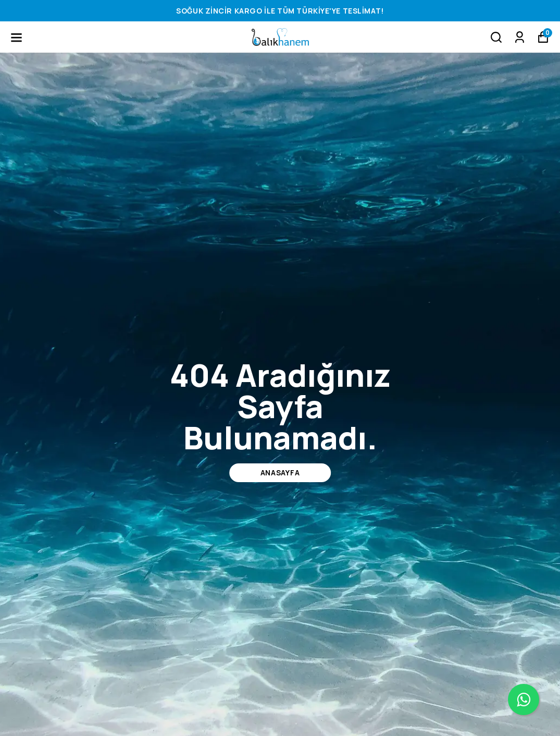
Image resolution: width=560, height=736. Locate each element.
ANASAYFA (280, 473)
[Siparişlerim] (520, 37)
